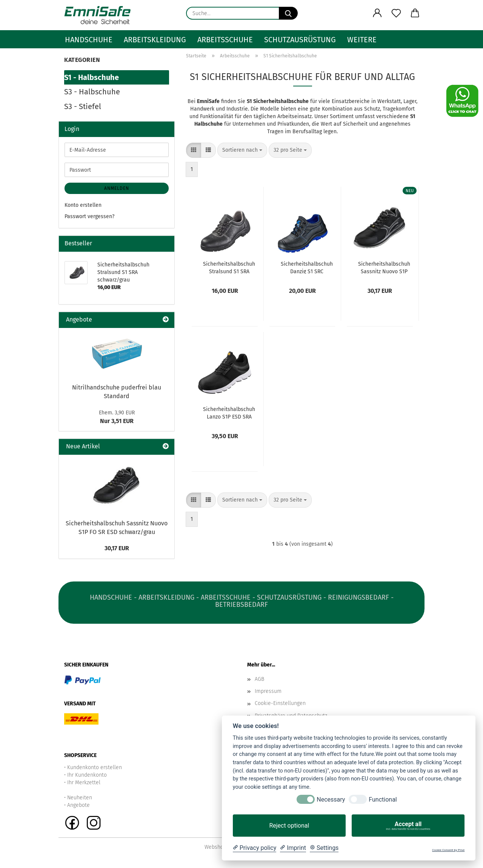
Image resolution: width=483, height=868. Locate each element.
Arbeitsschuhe (225, 40)
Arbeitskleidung (155, 40)
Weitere (362, 40)
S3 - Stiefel (83, 106)
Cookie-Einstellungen (280, 703)
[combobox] (242, 150)
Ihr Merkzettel (84, 783)
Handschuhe (89, 40)
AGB (259, 679)
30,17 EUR (117, 548)
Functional (383, 800)
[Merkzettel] (396, 13)
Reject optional (289, 826)
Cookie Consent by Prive (448, 850)
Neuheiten (80, 798)
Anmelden (117, 188)
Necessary (331, 800)
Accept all (408, 826)
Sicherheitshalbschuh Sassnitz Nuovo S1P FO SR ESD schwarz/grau (384, 267)
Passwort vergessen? (89, 216)
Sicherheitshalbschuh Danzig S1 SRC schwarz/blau (307, 267)
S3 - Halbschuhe (92, 92)
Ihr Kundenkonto (87, 775)
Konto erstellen (83, 205)
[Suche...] (288, 13)
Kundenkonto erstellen (95, 767)
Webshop (215, 847)
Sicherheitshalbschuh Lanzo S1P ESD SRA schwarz (229, 412)
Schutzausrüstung (300, 40)
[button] (377, 13)
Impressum (268, 691)
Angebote (78, 805)
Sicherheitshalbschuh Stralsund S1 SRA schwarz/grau (229, 267)
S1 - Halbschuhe (92, 77)
